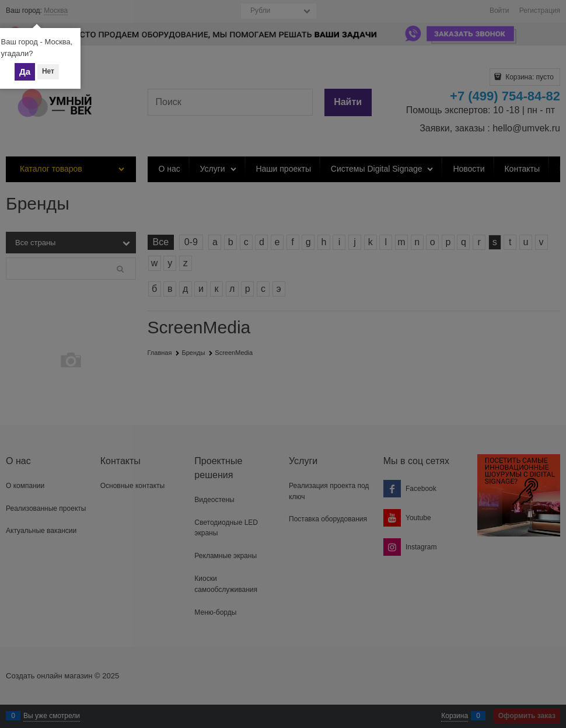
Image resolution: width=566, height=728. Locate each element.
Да (25, 72)
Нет (48, 71)
